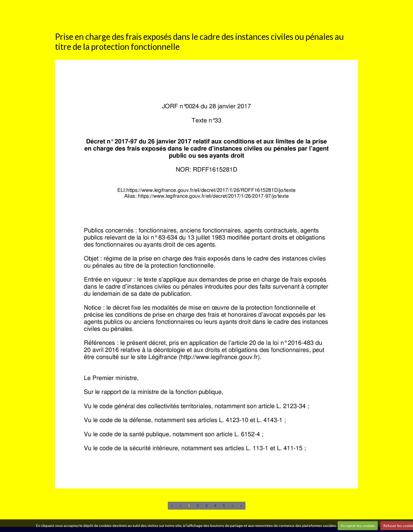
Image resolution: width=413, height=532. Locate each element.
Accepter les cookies (358, 526)
